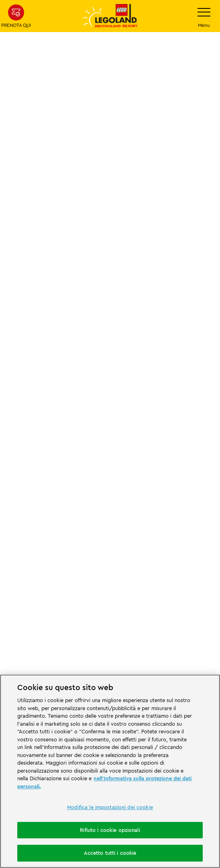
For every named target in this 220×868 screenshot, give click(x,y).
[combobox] (110, 435)
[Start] (170, 486)
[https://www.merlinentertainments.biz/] (85, 516)
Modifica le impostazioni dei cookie (110, 807)
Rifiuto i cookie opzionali (110, 830)
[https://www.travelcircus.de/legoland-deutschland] (110, 590)
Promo (56, 292)
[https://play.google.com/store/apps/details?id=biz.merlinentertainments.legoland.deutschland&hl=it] (81, 635)
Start (12, 292)
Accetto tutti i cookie (110, 853)
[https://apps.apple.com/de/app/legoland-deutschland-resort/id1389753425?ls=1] (139, 635)
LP (33, 292)
